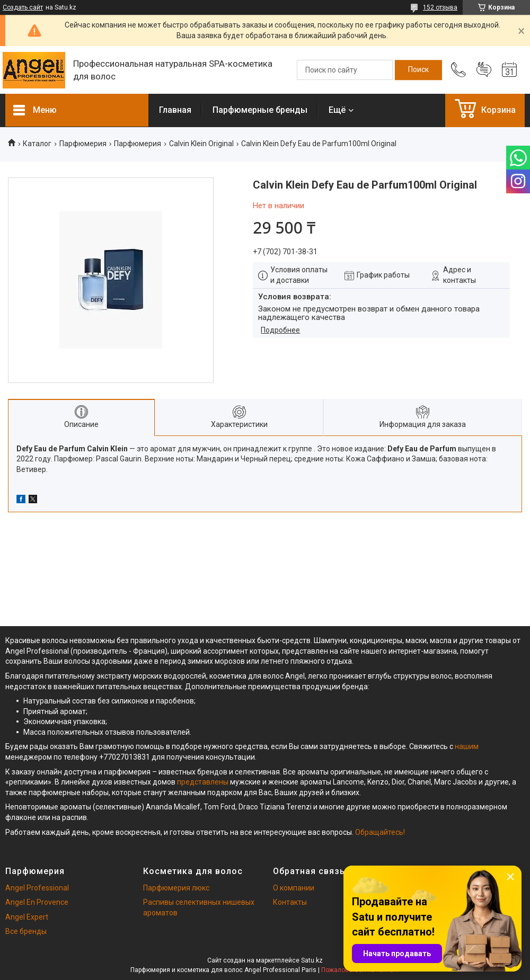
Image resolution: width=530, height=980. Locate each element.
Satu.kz (312, 960)
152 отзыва (440, 7)
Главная (175, 110)
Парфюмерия (83, 144)
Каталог (37, 144)
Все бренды (26, 931)
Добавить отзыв (484, 70)
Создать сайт (23, 7)
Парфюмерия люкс (176, 888)
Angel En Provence (37, 902)
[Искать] (418, 70)
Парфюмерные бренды (260, 110)
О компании (294, 888)
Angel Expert (27, 917)
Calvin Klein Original (201, 144)
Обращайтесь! (380, 832)
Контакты (290, 902)
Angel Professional (37, 888)
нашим (467, 746)
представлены (203, 782)
